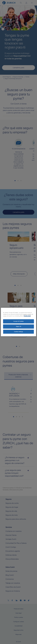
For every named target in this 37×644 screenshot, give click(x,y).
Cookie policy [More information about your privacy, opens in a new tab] (27, 316)
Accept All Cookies (18, 321)
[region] (18, 322)
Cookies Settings (18, 332)
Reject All (19, 326)
